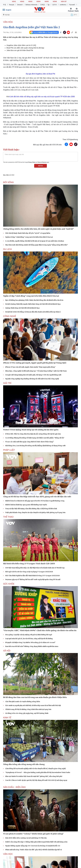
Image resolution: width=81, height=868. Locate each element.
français (12, 5)
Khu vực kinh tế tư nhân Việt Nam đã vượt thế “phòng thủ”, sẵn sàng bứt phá (34, 776)
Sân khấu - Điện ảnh (14, 787)
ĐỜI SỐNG (8, 182)
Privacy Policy (32, 162)
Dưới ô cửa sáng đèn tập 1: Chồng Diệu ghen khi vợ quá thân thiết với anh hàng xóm (36, 842)
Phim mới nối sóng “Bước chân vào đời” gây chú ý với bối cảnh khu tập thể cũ (34, 850)
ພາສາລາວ (63, 5)
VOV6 (55, 1)
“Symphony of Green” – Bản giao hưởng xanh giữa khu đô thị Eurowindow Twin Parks (38, 772)
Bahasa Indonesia (31, 5)
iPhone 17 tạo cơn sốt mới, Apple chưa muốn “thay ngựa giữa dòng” (30, 367)
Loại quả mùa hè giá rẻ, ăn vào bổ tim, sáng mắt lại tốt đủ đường (29, 639)
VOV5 (47, 1)
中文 (5, 5)
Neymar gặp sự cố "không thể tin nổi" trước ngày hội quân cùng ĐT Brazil (33, 579)
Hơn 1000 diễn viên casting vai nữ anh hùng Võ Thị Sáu (26, 838)
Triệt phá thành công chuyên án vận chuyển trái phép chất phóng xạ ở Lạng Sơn (35, 512)
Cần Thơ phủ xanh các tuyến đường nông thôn (23, 702)
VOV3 (30, 1)
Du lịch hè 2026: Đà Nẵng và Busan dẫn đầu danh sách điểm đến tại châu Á (33, 312)
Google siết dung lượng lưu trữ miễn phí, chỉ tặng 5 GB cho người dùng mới (33, 375)
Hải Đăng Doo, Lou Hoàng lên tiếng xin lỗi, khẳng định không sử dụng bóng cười (35, 446)
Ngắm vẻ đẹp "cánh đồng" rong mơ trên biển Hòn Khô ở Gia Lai (29, 237)
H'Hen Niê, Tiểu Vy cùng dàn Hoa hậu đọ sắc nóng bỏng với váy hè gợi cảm (33, 434)
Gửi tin (41, 166)
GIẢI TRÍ (7, 383)
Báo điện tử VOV (9, 175)
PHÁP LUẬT (9, 450)
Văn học (8, 854)
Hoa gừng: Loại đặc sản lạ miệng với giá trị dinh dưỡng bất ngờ (29, 635)
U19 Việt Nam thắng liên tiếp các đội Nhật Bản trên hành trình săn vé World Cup (35, 568)
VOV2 (22, 1)
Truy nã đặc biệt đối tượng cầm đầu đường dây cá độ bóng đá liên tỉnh (31, 509)
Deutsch (20, 5)
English (9, 10)
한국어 (55, 5)
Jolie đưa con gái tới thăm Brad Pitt (20, 50)
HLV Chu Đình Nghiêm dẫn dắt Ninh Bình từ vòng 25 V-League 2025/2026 (32, 576)
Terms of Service (42, 162)
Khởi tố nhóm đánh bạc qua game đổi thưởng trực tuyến (26, 505)
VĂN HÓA (8, 22)
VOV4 (38, 1)
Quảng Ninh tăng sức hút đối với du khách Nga (22, 308)
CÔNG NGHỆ (10, 316)
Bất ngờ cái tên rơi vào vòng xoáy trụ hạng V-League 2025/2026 (29, 572)
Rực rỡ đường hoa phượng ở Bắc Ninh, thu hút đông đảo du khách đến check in (34, 300)
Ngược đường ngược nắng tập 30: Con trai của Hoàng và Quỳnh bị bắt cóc (33, 846)
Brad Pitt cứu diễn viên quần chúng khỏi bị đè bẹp (25, 48)
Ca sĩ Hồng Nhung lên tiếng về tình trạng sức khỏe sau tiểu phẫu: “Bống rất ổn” (35, 438)
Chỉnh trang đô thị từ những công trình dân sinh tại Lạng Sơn (28, 709)
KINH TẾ (7, 718)
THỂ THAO (8, 517)
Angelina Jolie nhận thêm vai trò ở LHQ (21, 45)
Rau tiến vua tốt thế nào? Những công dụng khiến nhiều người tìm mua (32, 646)
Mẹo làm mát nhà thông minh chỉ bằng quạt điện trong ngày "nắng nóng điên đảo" (36, 245)
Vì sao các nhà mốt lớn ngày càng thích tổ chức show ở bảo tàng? (29, 442)
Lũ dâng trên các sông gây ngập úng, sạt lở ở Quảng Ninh (27, 713)
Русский (72, 5)
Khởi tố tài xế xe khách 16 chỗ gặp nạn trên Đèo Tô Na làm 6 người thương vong (35, 501)
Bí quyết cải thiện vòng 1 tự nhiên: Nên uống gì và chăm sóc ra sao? (30, 642)
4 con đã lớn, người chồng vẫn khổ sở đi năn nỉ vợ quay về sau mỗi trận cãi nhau (35, 241)
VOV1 (14, 1)
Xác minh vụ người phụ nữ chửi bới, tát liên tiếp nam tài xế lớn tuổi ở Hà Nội (33, 705)
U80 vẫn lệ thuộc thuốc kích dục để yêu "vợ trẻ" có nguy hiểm (28, 233)
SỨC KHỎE (9, 584)
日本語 (43, 5)
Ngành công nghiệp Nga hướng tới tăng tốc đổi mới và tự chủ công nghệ (32, 379)
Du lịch (7, 249)
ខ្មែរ (49, 5)
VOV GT (64, 1)
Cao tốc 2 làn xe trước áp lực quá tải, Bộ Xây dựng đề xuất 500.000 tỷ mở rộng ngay (36, 780)
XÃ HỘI (7, 651)
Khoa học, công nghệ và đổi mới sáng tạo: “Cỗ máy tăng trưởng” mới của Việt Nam (36, 371)
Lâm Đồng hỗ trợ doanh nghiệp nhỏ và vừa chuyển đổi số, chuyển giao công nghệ (35, 769)
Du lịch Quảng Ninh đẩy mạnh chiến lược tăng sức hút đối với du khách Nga (33, 304)
